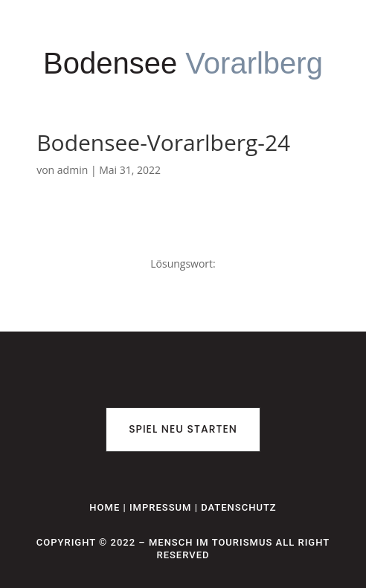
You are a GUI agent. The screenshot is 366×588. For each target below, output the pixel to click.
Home (105, 507)
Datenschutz (239, 507)
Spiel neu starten (183, 429)
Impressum (161, 507)
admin (73, 170)
